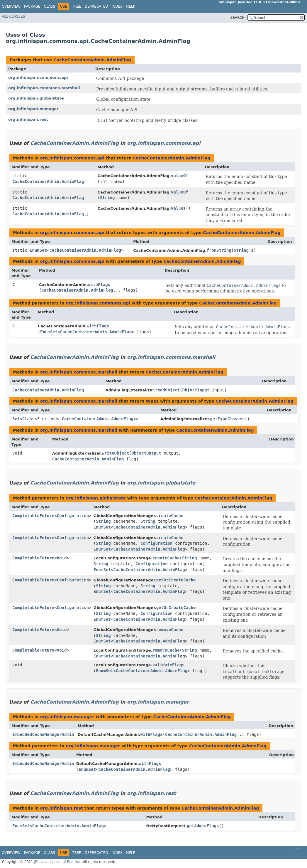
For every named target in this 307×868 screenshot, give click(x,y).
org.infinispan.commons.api (38, 77)
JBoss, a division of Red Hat (57, 862)
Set (16, 419)
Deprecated (96, 6)
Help (131, 6)
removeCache (170, 630)
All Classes (13, 16)
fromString (219, 250)
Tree (77, 6)
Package (32, 6)
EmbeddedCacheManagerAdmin (43, 734)
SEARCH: (238, 18)
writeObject (115, 453)
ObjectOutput (146, 453)
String (107, 198)
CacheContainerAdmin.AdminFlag (92, 60)
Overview (11, 6)
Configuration (73, 516)
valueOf (180, 176)
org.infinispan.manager (33, 109)
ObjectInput (196, 390)
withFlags (99, 285)
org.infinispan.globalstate (36, 98)
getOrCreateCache (176, 580)
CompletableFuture (33, 516)
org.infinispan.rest (28, 119)
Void (62, 558)
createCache (170, 516)
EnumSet (38, 250)
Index (117, 6)
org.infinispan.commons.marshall (44, 88)
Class (49, 6)
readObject (167, 390)
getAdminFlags (203, 826)
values (178, 208)
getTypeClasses (227, 419)
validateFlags (169, 665)
